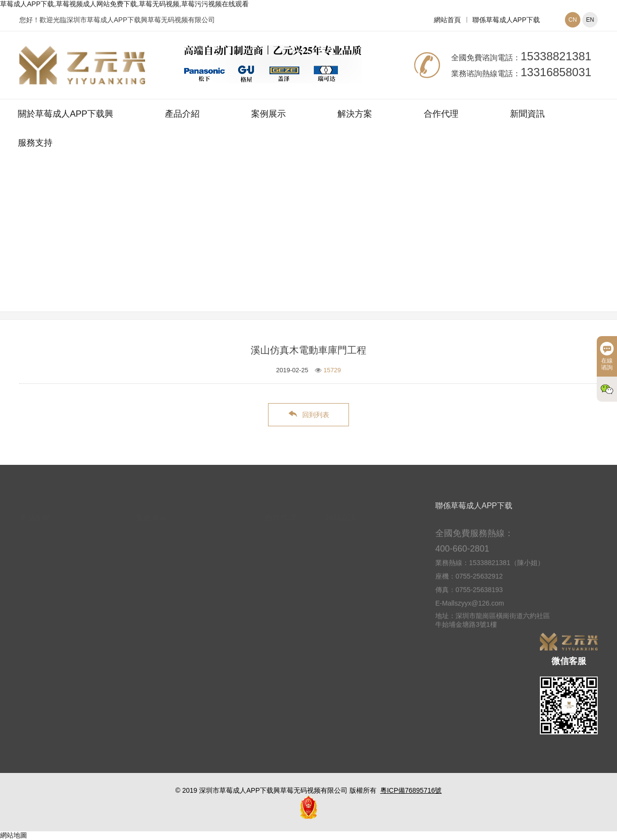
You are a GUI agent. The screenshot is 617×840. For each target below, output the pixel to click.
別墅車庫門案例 (366, 247)
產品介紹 (182, 114)
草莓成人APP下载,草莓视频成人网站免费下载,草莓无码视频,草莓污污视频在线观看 (124, 4)
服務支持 (35, 143)
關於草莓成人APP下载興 (66, 114)
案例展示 (268, 114)
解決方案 (355, 114)
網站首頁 (447, 20)
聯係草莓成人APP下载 (506, 20)
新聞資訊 (527, 114)
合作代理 (441, 114)
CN (572, 20)
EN (590, 20)
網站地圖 (13, 835)
